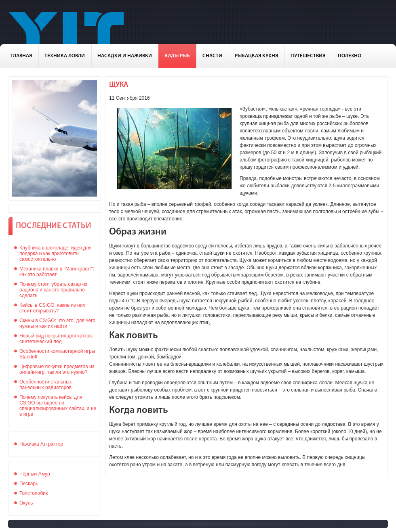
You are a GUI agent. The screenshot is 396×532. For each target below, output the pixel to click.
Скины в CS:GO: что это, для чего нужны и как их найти (57, 323)
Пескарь (29, 484)
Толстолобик (34, 493)
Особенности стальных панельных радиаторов (46, 385)
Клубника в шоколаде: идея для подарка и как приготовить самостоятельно (55, 253)
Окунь (26, 503)
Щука (119, 85)
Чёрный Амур (35, 474)
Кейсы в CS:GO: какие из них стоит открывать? (52, 308)
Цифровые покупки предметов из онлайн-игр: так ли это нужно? (57, 369)
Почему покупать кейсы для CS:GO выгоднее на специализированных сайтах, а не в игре (58, 406)
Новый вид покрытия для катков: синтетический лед (56, 339)
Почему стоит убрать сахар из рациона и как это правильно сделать (53, 290)
